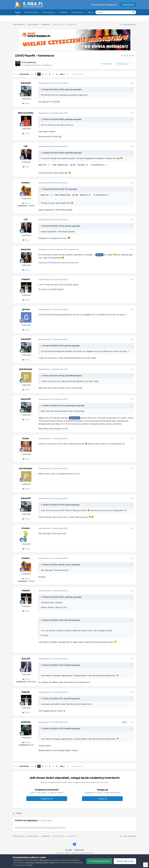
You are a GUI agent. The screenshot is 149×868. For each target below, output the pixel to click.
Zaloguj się (102, 799)
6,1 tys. (26, 167)
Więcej (90, 12)
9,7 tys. (26, 270)
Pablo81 (26, 279)
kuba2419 (26, 83)
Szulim (26, 438)
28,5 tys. (26, 742)
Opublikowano (53, 83)
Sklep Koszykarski (31, 12)
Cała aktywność (77, 12)
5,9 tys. (26, 679)
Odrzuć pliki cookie (125, 861)
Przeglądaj (63, 12)
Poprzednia (24, 74)
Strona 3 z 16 (78, 74)
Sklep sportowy (49, 12)
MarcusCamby (26, 113)
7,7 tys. (26, 133)
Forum (18, 13)
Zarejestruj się (128, 5)
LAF (26, 146)
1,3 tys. (26, 459)
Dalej (62, 74)
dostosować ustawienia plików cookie (40, 862)
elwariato (26, 249)
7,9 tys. (26, 300)
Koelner (26, 183)
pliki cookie (44, 860)
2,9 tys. (26, 390)
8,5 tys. (26, 549)
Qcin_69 (68, 620)
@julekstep (75, 418)
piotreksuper (26, 369)
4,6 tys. (26, 103)
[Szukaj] (107, 12)
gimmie (26, 309)
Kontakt (69, 850)
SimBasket (47, 65)
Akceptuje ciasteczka (99, 861)
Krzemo (26, 528)
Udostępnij (107, 64)
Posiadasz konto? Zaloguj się (104, 5)
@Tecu (99, 255)
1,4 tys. (26, 330)
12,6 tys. (26, 203)
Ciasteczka (79, 850)
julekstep (32, 62)
